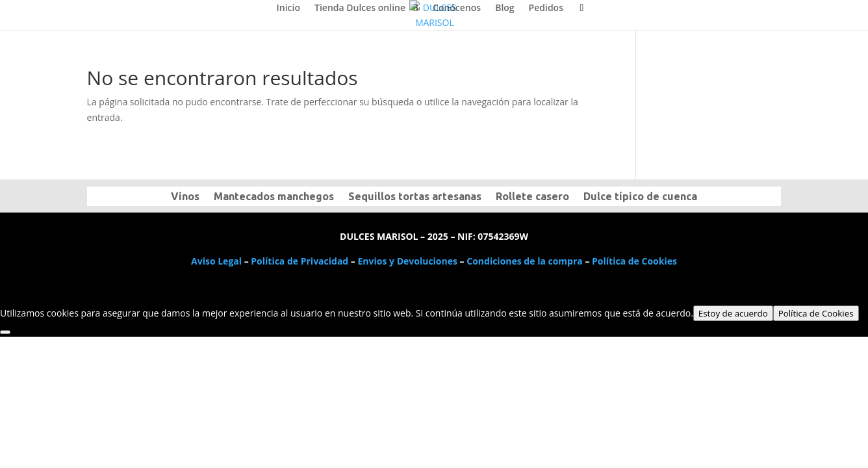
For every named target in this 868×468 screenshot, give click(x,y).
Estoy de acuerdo (733, 313)
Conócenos (457, 8)
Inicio (288, 8)
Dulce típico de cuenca (640, 197)
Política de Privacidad (300, 261)
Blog (504, 8)
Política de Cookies (634, 261)
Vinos (185, 197)
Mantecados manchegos (274, 197)
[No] (5, 332)
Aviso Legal (216, 261)
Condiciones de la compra (525, 261)
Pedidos (546, 8)
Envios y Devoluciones (408, 261)
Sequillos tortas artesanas (415, 197)
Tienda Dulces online (360, 8)
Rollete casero (532, 197)
